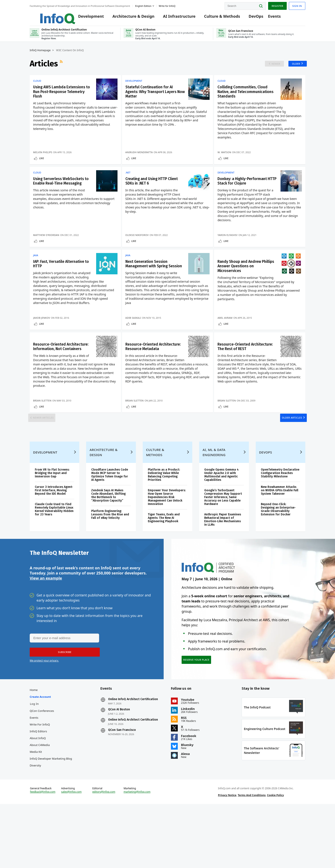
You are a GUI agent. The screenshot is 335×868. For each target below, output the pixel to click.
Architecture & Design (127, 17)
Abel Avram (229, 344)
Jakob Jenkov (42, 344)
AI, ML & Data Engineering (214, 500)
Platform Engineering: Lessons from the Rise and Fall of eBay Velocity (110, 562)
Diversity (35, 820)
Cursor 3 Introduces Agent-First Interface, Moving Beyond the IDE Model (54, 538)
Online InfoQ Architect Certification (133, 754)
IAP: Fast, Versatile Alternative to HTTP (52, 288)
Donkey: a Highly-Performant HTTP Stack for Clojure (248, 196)
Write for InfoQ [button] (167, 5)
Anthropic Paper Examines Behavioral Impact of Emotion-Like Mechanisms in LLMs (223, 568)
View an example (46, 629)
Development (85, 17)
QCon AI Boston (119, 764)
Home (34, 745)
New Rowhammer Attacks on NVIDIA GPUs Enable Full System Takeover (280, 538)
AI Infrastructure (173, 17)
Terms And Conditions (252, 856)
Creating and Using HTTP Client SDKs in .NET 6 (151, 194)
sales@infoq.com (71, 853)
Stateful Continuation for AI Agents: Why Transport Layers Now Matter (154, 97)
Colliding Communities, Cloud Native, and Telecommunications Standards (244, 100)
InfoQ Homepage (40, 55)
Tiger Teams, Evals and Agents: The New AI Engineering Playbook (164, 566)
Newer (273, 68)
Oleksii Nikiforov (139, 254)
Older (295, 68)
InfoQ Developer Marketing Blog (51, 813)
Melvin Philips (43, 160)
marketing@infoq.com (137, 853)
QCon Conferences (42, 766)
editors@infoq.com (104, 853)
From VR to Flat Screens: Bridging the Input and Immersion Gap (52, 521)
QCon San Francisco (122, 785)
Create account (40, 752)
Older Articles (289, 458)
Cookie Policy (275, 856)
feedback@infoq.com (43, 853)
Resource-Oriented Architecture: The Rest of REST (246, 381)
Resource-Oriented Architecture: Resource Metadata (149, 381)
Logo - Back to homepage (47, 15)
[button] (63, 704)
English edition (143, 5)
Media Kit (36, 807)
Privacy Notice (227, 856)
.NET (129, 185)
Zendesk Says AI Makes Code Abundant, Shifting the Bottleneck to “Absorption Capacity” (108, 543)
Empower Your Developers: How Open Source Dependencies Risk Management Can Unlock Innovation (167, 545)
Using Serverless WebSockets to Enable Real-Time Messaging (55, 196)
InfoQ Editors (38, 786)
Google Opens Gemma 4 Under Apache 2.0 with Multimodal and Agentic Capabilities (221, 523)
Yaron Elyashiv (232, 254)
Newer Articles (46, 458)
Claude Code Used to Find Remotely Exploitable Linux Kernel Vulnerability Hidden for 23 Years (54, 557)
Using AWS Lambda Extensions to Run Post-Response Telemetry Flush (59, 97)
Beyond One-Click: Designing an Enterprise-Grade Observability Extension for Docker (278, 557)
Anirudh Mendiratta (141, 160)
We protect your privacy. (44, 712)
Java (36, 279)
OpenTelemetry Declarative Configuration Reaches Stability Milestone (280, 521)
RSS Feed (62, 68)
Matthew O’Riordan (46, 254)
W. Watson (229, 160)
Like (42, 166)
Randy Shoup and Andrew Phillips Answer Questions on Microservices (247, 291)
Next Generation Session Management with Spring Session (152, 291)
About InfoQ (38, 793)
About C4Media (40, 800)
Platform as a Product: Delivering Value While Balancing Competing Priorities (164, 523)
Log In (34, 759)
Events (268, 17)
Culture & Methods (216, 17)
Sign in (297, 5)
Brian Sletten (42, 434)
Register (277, 5)
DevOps (250, 17)
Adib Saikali (135, 344)
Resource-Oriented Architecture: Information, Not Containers (58, 381)
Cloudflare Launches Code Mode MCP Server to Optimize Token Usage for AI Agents (110, 523)
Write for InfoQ (40, 779)
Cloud (37, 85)
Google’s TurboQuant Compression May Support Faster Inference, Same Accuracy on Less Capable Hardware (223, 545)
